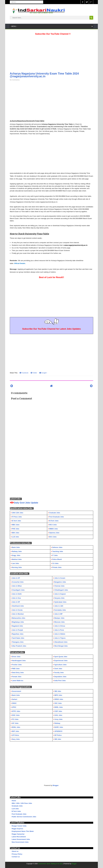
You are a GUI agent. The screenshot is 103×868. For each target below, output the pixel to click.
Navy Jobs (16, 739)
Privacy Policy (17, 854)
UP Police (15, 735)
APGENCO (58, 731)
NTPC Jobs (16, 711)
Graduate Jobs (17, 806)
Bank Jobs (16, 695)
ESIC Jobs (16, 715)
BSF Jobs (15, 731)
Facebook (24, 373)
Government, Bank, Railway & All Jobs (50, 864)
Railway (57, 723)
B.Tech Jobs (16, 811)
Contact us (16, 857)
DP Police (58, 735)
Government (16, 691)
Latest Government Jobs (21, 839)
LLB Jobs (15, 809)
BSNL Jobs (16, 727)
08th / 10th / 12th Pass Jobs (22, 803)
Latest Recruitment (19, 837)
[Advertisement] (51, 53)
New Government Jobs (20, 842)
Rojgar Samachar (18, 834)
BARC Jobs (59, 727)
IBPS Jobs (58, 695)
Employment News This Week (23, 831)
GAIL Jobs (58, 715)
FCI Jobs (15, 719)
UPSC (14, 707)
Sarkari (14, 699)
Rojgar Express (17, 829)
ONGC (14, 703)
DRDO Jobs (59, 699)
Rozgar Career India (19, 826)
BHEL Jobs (59, 707)
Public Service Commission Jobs (24, 817)
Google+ (43, 373)
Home (14, 801)
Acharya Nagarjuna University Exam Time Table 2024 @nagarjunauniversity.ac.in (44, 75)
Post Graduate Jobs (19, 814)
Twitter (34, 373)
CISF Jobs (58, 711)
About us (15, 851)
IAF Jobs (15, 723)
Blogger (56, 785)
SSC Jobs (58, 703)
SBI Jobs (58, 691)
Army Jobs (58, 719)
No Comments (14, 80)
